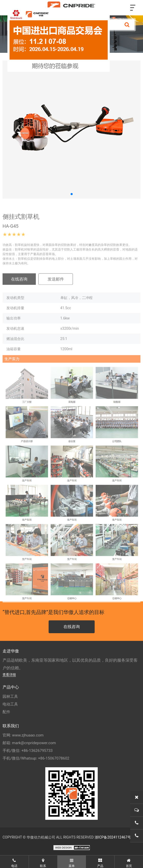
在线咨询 (19, 284)
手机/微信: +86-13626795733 (28, 751)
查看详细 (9, 675)
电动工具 (10, 704)
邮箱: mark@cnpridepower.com (29, 743)
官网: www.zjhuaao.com (23, 735)
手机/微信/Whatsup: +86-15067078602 (36, 758)
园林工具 (10, 697)
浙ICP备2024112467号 (113, 837)
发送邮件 (56, 284)
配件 (6, 712)
